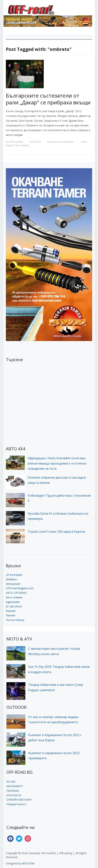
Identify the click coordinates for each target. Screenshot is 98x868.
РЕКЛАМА (13, 791)
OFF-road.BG (16, 142)
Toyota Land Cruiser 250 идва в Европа (56, 532)
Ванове (11, 611)
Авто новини (14, 597)
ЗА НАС (11, 782)
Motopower (13, 584)
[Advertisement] (34, 406)
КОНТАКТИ (14, 795)
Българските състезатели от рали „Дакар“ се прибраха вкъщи (48, 99)
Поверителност (17, 804)
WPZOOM (28, 863)
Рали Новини (21, 145)
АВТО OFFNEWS (16, 593)
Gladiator (11, 579)
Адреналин (13, 602)
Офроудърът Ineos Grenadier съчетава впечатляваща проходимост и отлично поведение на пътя (57, 463)
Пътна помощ (15, 620)
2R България (14, 575)
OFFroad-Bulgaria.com (20, 588)
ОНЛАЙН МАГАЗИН (19, 800)
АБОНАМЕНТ (15, 786)
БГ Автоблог (14, 606)
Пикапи (10, 615)
